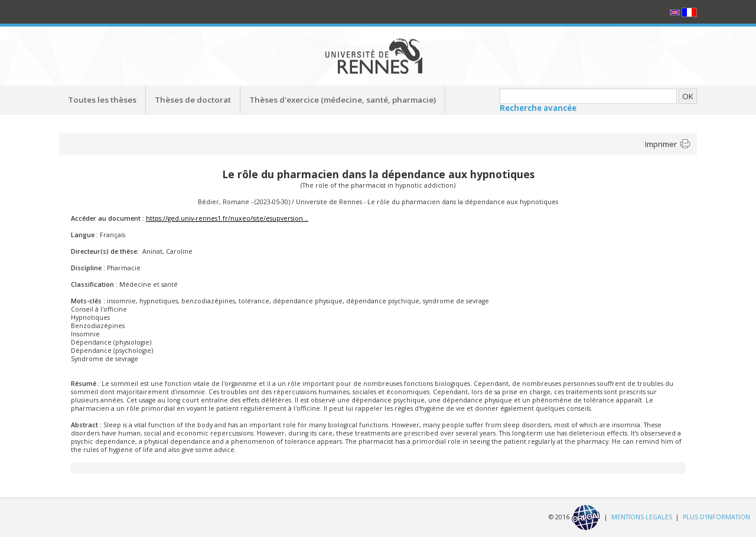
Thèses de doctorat (193, 100)
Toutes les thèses (102, 100)
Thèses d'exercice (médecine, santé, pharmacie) (343, 100)
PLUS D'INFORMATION (716, 517)
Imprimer (661, 144)
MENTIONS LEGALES (642, 517)
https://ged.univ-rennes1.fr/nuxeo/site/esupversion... (227, 218)
